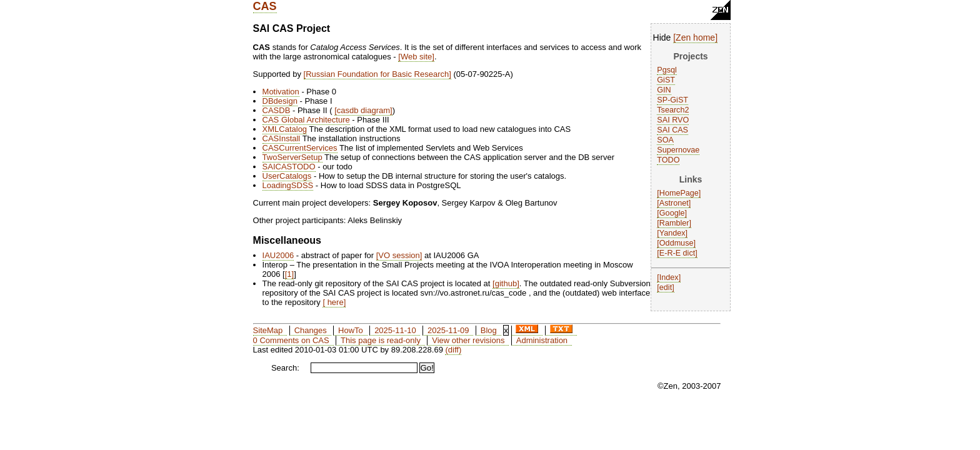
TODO (668, 160)
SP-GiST (672, 100)
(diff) (453, 350)
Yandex (672, 233)
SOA (665, 140)
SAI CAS (672, 130)
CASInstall (282, 138)
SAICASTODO (289, 167)
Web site (416, 57)
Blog (489, 330)
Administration (542, 340)
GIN (664, 90)
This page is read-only (381, 340)
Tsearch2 (673, 110)
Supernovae (678, 150)
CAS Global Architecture (306, 120)
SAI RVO (673, 120)
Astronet (674, 203)
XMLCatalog (285, 129)
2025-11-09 (448, 330)
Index (669, 277)
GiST (666, 80)
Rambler (674, 223)
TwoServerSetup (292, 157)
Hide (662, 37)
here (334, 302)
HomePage (679, 193)
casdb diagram (363, 110)
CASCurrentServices (300, 148)
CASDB (277, 110)
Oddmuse (677, 243)
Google (672, 213)
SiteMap (268, 330)
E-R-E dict (677, 253)
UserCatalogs (287, 176)
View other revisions (468, 340)
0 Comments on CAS (291, 340)
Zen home (695, 37)
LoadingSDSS (288, 185)
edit (666, 287)
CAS (265, 6)
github (506, 283)
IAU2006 (278, 255)
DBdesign (280, 101)
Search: (285, 368)
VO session (399, 255)
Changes (311, 330)
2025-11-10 (395, 330)
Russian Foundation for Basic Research (377, 74)
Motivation (281, 92)
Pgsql (667, 70)
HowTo (351, 330)
